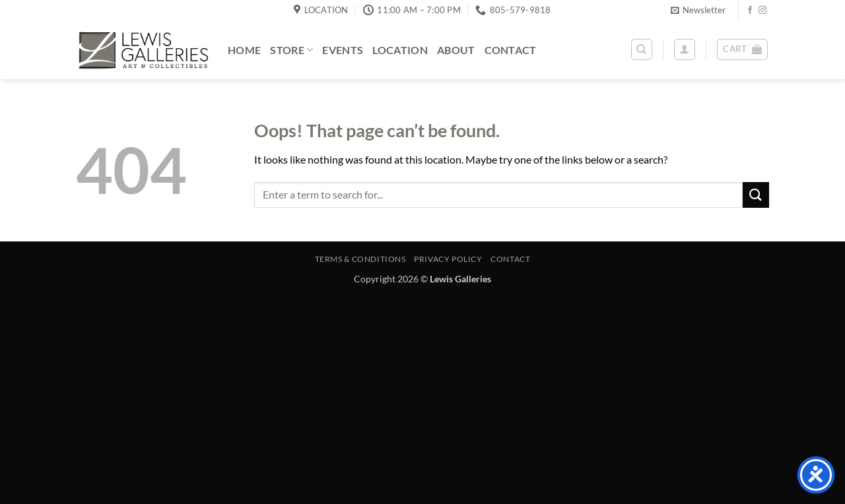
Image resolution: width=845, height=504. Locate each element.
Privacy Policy (448, 259)
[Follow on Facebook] (750, 11)
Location (400, 50)
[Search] (642, 49)
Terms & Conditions (360, 259)
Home (244, 50)
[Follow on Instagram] (762, 11)
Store (291, 50)
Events (343, 50)
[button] (698, 10)
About (456, 50)
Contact (511, 50)
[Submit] (756, 195)
